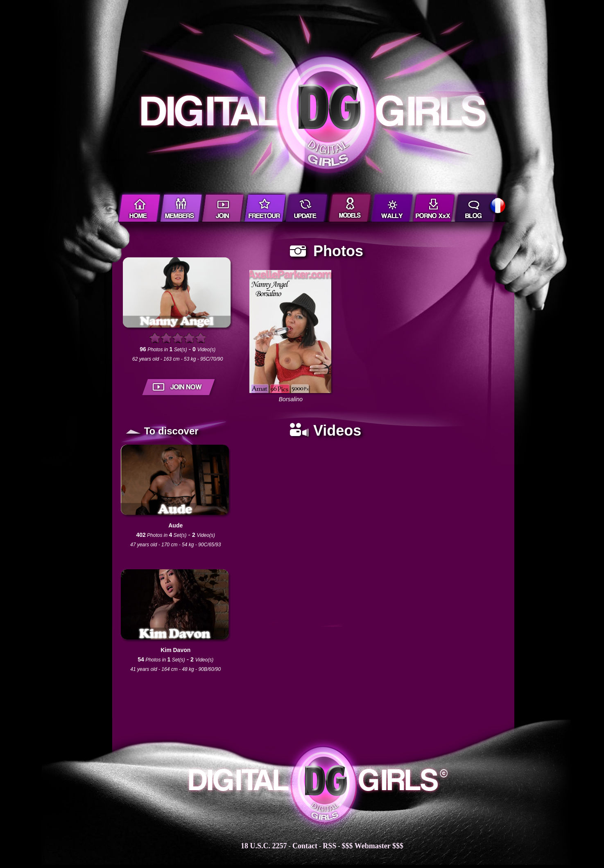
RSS (329, 846)
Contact (305, 846)
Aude (175, 525)
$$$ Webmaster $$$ (373, 846)
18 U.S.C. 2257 (264, 846)
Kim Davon (175, 650)
